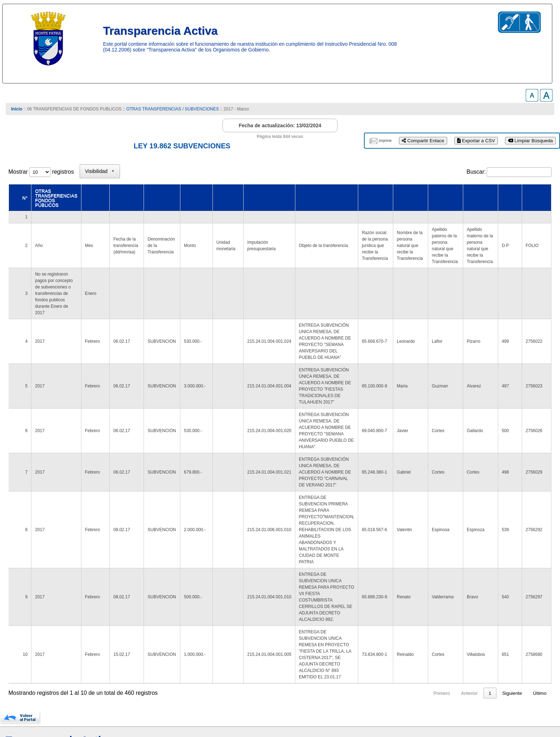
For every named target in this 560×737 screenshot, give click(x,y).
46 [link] (489, 637)
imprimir (385, 141)
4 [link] (443, 637)
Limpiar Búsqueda (530, 141)
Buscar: (476, 172)
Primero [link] (354, 637)
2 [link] (416, 637)
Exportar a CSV (476, 141)
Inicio (17, 109)
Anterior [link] (382, 637)
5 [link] (457, 637)
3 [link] (429, 637)
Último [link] (540, 637)
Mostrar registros (41, 172)
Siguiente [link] (512, 637)
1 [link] (402, 637)
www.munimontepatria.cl (39, 708)
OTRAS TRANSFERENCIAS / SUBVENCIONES (173, 109)
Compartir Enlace (423, 141)
